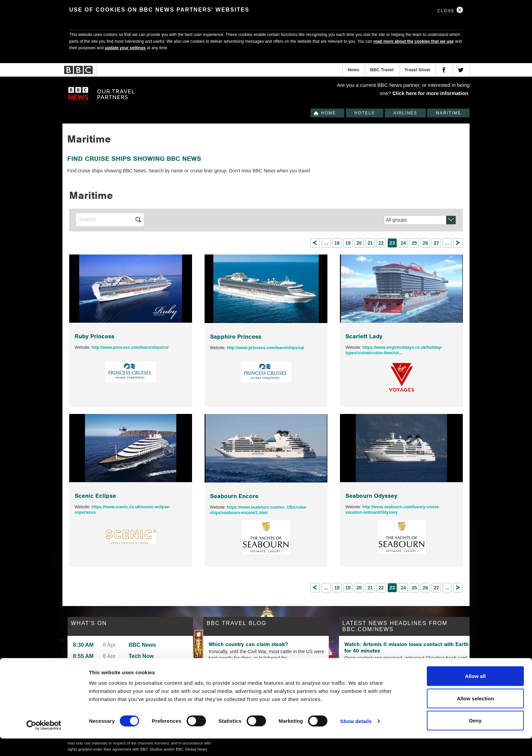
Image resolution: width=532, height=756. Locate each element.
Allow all (476, 693)
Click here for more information (430, 93)
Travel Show (417, 70)
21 (370, 243)
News (354, 70)
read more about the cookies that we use (413, 41)
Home (328, 113)
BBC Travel (382, 70)
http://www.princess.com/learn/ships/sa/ (265, 348)
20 (359, 243)
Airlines (405, 113)
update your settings (125, 48)
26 (425, 243)
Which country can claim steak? (248, 644)
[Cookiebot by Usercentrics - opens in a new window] (44, 743)
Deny (476, 738)
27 (436, 243)
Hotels (365, 113)
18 (337, 243)
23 (392, 243)
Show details (356, 739)
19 (348, 243)
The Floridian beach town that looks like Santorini (258, 671)
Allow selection (475, 716)
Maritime (448, 113)
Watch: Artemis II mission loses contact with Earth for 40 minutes (406, 647)
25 (414, 243)
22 (381, 243)
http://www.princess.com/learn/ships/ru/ (130, 347)
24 (403, 243)
